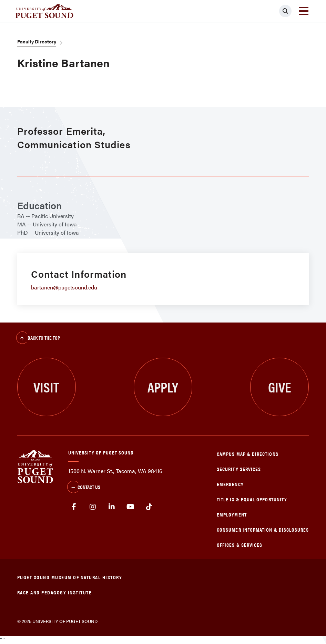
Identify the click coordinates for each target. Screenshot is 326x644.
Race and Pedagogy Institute (55, 592)
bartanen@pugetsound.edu (64, 287)
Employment (232, 514)
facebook (74, 507)
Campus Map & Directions (248, 454)
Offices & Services (240, 545)
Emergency (230, 484)
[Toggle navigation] (304, 11)
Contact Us (84, 488)
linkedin (112, 507)
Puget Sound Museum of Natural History (70, 577)
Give (280, 387)
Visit (46, 387)
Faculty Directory (37, 41)
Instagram (93, 507)
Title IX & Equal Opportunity (252, 499)
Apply (163, 387)
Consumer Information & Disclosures (263, 529)
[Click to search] (285, 11)
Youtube (130, 507)
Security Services (239, 469)
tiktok (149, 507)
